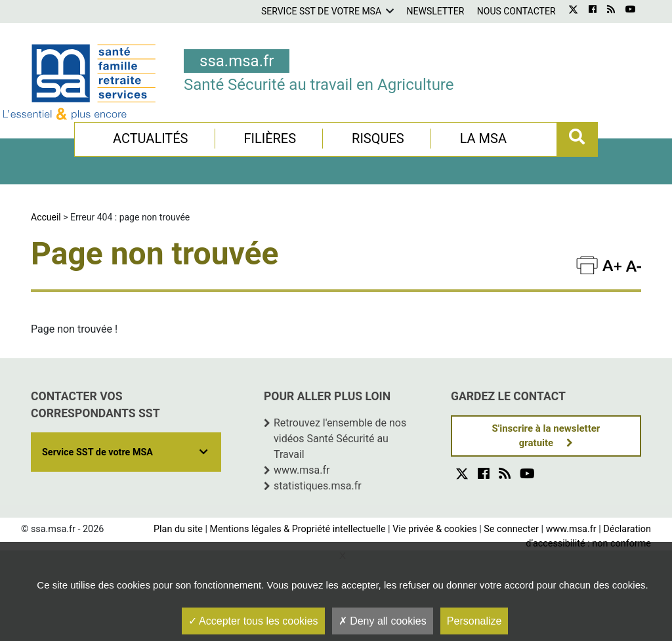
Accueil (46, 217)
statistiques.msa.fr (318, 486)
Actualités (151, 138)
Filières (270, 138)
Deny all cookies (383, 621)
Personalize (474, 621)
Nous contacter (516, 11)
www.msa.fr (302, 470)
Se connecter (511, 529)
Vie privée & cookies (434, 529)
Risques (378, 138)
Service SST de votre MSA (321, 11)
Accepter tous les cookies (253, 621)
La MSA (483, 138)
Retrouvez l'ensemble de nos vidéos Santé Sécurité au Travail (340, 439)
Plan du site (178, 529)
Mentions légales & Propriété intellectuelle (297, 529)
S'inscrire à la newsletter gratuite (546, 436)
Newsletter (436, 11)
